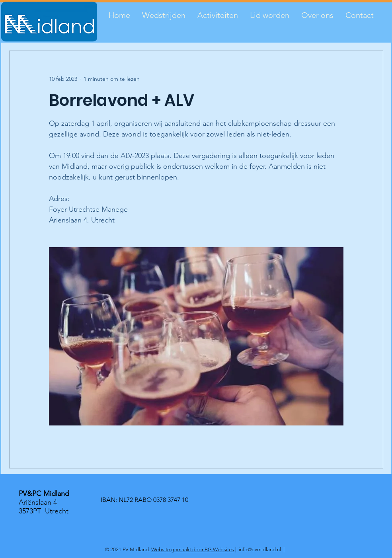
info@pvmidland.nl (260, 549)
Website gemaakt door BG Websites (193, 549)
